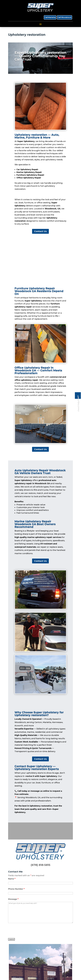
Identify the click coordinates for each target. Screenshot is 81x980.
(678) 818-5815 (40, 865)
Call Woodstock (64, 17)
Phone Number (16, 889)
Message (13, 899)
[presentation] (24, 931)
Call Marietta (50, 17)
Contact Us (40, 231)
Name (12, 879)
